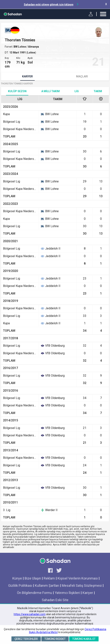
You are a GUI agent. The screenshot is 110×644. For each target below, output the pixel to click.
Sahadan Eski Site (55, 600)
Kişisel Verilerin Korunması (78, 578)
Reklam (49, 578)
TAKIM (98, 91)
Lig (77, 91)
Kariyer (27, 76)
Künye (17, 578)
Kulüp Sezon (17, 91)
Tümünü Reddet (55, 639)
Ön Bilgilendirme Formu (35, 593)
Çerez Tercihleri (26, 639)
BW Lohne (20, 47)
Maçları (82, 76)
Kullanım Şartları (47, 585)
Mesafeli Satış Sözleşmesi (82, 585)
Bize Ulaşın (33, 578)
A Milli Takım (51, 91)
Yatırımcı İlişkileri (67, 593)
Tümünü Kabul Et (84, 639)
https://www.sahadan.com (30, 614)
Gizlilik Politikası (20, 585)
